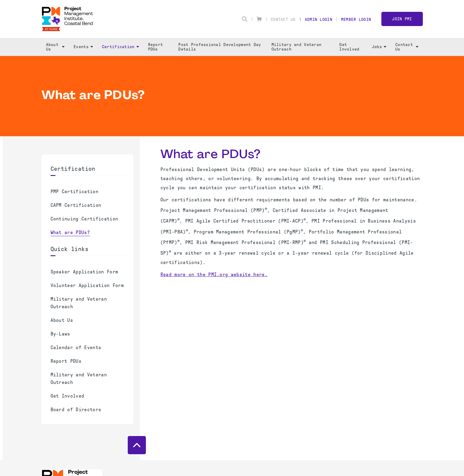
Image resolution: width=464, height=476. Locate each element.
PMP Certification (74, 192)
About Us (55, 47)
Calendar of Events (76, 347)
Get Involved (349, 47)
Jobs (379, 47)
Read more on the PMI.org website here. (214, 274)
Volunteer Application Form (87, 285)
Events (83, 47)
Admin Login (319, 20)
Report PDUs (156, 47)
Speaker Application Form (84, 272)
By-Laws (60, 334)
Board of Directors (76, 410)
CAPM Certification (76, 205)
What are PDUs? (70, 232)
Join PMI (402, 19)
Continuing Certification (84, 219)
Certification (120, 47)
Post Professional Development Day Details (220, 47)
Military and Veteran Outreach (297, 47)
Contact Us (283, 20)
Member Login (356, 20)
